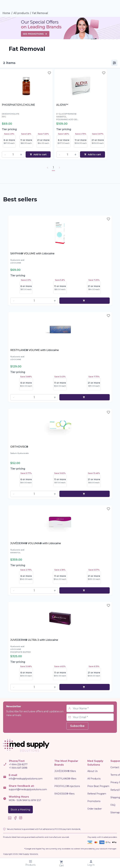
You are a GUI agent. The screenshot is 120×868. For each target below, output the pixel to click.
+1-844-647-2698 (18, 768)
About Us (92, 771)
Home (6, 13)
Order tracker (95, 809)
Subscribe (77, 726)
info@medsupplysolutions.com (26, 779)
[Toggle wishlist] (49, 73)
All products (21, 13)
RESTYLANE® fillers (65, 779)
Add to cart (38, 154)
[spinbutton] (13, 154)
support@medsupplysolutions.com (28, 789)
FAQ (113, 805)
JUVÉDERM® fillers (65, 771)
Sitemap (115, 812)
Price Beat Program (98, 786)
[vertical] (114, 63)
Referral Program (97, 794)
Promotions (94, 801)
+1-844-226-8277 (18, 764)
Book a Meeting (20, 810)
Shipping (115, 797)
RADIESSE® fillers (64, 794)
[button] (5, 154)
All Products (94, 779)
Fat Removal (40, 13)
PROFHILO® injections (67, 786)
